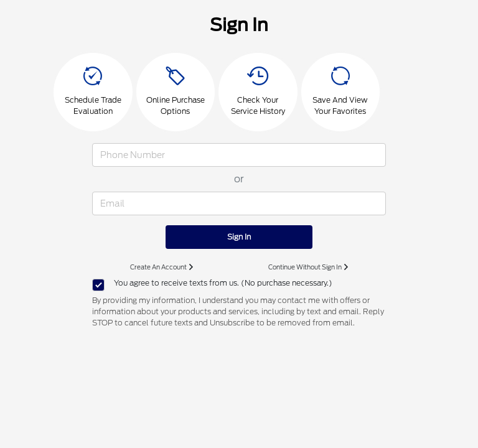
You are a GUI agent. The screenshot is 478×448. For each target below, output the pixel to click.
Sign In (239, 237)
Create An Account (162, 267)
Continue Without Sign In (308, 267)
